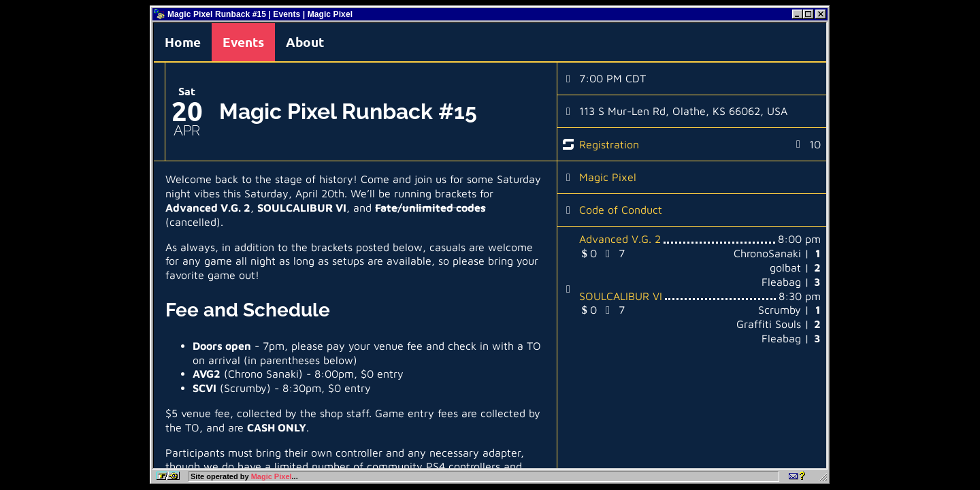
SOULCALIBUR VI (621, 296)
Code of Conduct (621, 210)
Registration (609, 144)
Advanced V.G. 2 (620, 239)
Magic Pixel (608, 177)
